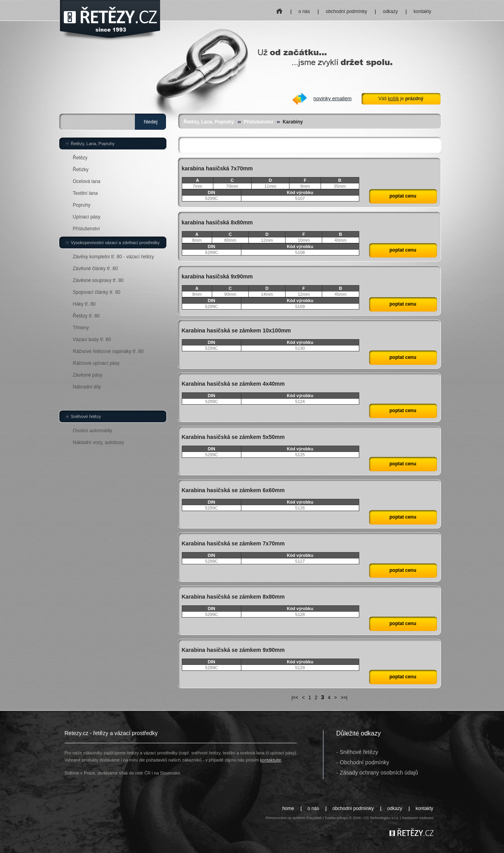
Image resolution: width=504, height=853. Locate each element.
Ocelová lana (87, 181)
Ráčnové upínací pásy (96, 363)
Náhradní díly (87, 387)
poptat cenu (403, 196)
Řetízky (81, 170)
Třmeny (81, 328)
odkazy (390, 11)
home (279, 9)
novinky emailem (333, 98)
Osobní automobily (93, 431)
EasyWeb (314, 818)
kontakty (423, 11)
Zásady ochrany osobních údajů (379, 773)
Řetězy (80, 158)
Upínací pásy (87, 217)
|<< (295, 698)
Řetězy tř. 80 (86, 316)
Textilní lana (85, 193)
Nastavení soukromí (418, 818)
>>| (344, 698)
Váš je (401, 99)
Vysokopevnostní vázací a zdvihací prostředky (115, 243)
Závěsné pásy (88, 375)
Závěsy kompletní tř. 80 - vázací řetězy (114, 257)
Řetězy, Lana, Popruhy (209, 122)
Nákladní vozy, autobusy (99, 442)
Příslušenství (259, 122)
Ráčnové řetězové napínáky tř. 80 (108, 351)
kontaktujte (271, 760)
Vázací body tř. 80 (92, 340)
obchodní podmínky (346, 11)
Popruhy (82, 205)
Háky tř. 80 (84, 304)
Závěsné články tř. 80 (95, 269)
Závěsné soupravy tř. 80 (98, 280)
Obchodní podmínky (365, 762)
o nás (304, 11)
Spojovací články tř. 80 (97, 292)
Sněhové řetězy (86, 416)
